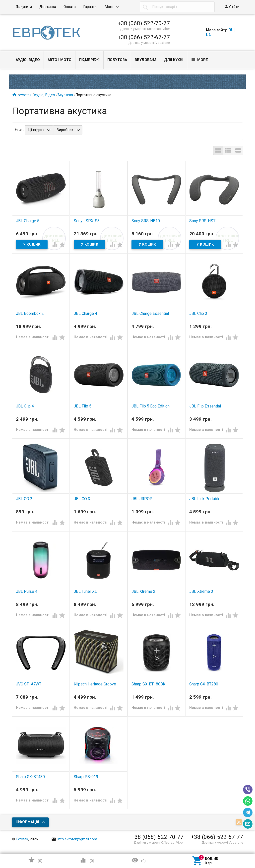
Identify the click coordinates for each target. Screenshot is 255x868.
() (35, 860)
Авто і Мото (60, 60)
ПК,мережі (89, 60)
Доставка (48, 7)
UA (208, 35)
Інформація (27, 822)
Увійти (232, 7)
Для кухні (174, 60)
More (109, 7)
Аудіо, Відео (28, 60)
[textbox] (177, 7)
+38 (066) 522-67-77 (144, 37)
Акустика (65, 95)
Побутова (117, 60)
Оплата (70, 7)
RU (231, 30)
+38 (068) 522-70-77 (144, 23)
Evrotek (22, 839)
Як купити (24, 7)
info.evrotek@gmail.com (74, 839)
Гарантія (90, 7)
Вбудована (146, 60)
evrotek (25, 95)
